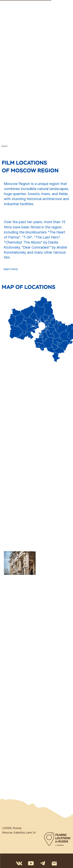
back (4, 146)
